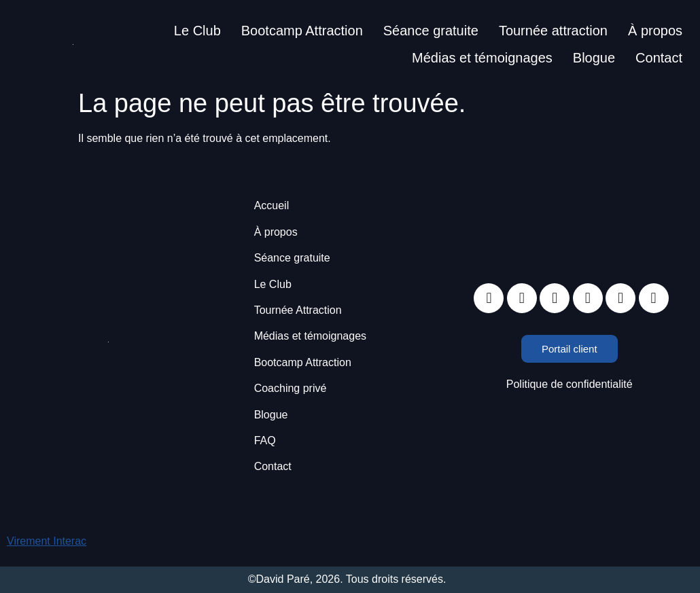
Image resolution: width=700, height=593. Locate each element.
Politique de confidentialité (570, 384)
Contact (659, 58)
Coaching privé (291, 388)
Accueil (272, 205)
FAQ (265, 441)
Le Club (197, 31)
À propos (655, 31)
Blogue (594, 58)
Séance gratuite (431, 31)
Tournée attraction (553, 31)
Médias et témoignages (482, 58)
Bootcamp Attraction (302, 31)
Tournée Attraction (298, 310)
